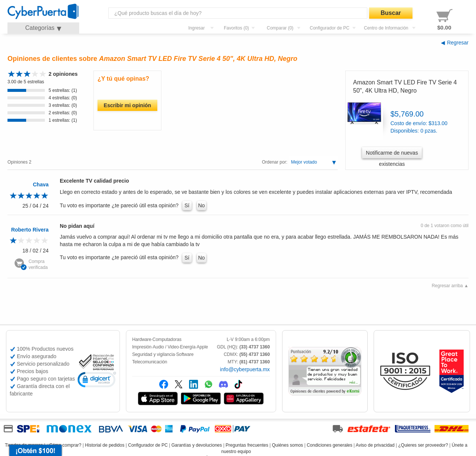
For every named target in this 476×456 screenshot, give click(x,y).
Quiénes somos (288, 445)
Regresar (458, 43)
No (201, 205)
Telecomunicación (150, 362)
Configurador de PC (148, 445)
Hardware (142, 339)
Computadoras (167, 339)
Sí (187, 205)
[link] (97, 381)
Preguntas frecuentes (247, 445)
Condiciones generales (330, 445)
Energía (188, 347)
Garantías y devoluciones (197, 445)
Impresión (142, 347)
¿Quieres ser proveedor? (423, 445)
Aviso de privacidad (375, 445)
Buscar (391, 13)
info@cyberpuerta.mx (245, 369)
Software (185, 354)
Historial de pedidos (105, 445)
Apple (202, 347)
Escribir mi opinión (128, 105)
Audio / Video (166, 347)
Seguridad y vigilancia (154, 354)
